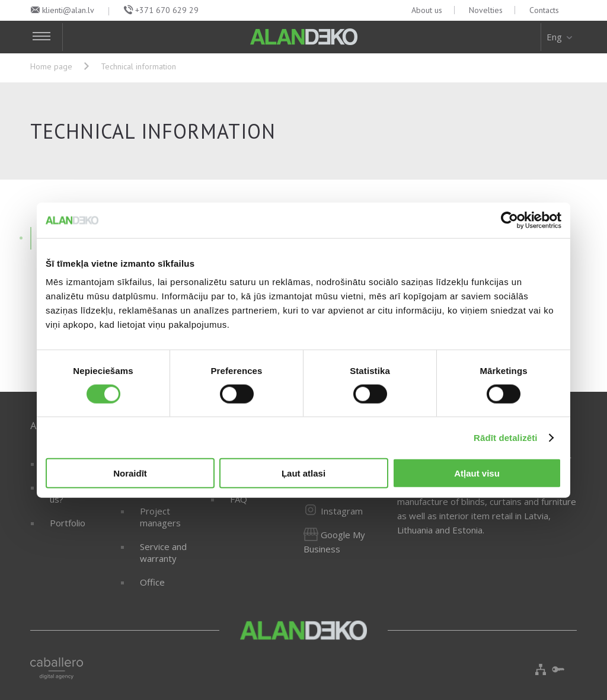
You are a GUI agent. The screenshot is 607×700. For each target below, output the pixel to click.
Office (152, 582)
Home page (51, 66)
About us (427, 10)
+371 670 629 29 (167, 10)
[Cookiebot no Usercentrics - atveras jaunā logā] (509, 220)
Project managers (160, 517)
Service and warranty (163, 552)
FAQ (239, 499)
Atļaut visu (477, 473)
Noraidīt (130, 473)
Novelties (486, 10)
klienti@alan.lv (68, 10)
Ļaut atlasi (303, 473)
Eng (560, 37)
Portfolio (68, 523)
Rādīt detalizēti (505, 437)
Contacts (544, 10)
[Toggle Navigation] (47, 37)
